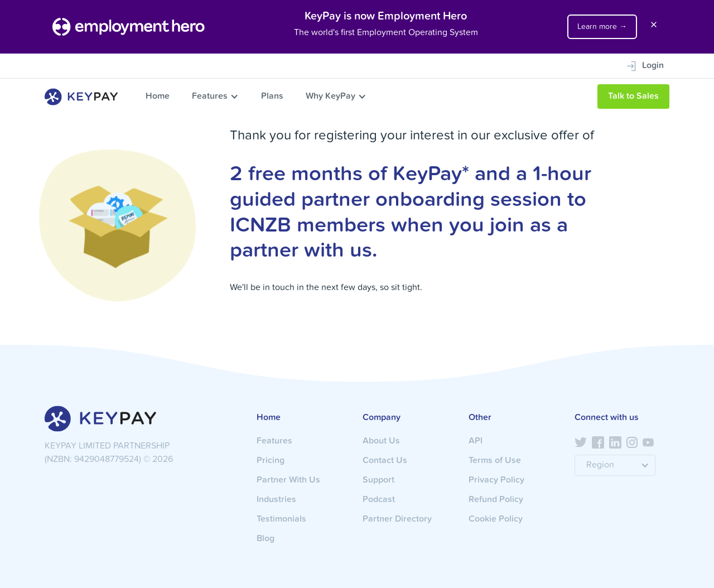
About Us (381, 441)
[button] (215, 97)
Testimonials (281, 519)
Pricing (271, 461)
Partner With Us (288, 480)
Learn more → (602, 27)
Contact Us (385, 461)
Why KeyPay (331, 97)
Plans (272, 97)
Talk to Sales (633, 97)
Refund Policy (496, 500)
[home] (81, 97)
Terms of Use (495, 461)
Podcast (379, 500)
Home (158, 97)
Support (378, 480)
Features (210, 97)
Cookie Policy (496, 519)
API (476, 441)
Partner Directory (397, 519)
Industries (276, 500)
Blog (266, 539)
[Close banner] (654, 27)
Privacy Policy (496, 480)
